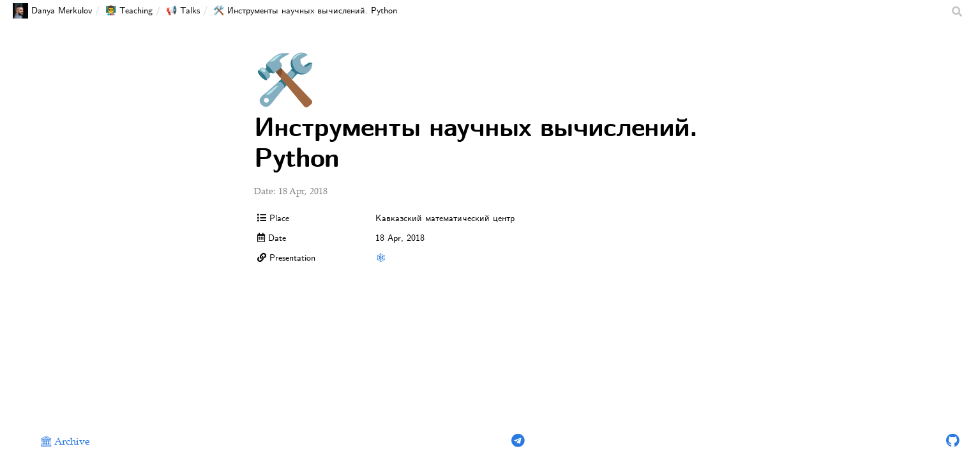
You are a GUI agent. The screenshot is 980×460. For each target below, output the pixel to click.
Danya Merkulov (52, 11)
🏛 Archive (65, 442)
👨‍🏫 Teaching (129, 11)
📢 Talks (183, 11)
